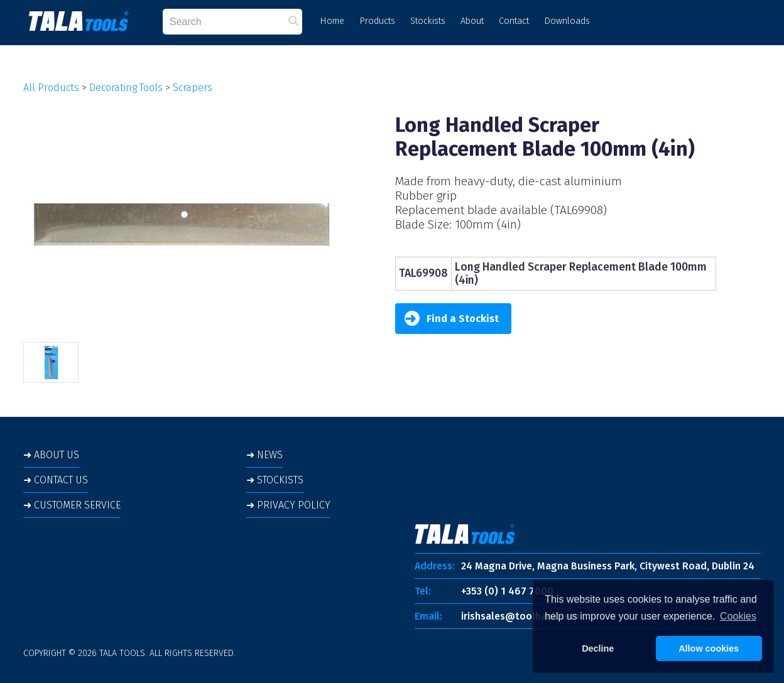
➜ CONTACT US (56, 480)
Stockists (428, 21)
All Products (51, 88)
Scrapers (193, 88)
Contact (514, 21)
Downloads (567, 21)
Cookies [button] (738, 616)
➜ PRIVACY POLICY (288, 505)
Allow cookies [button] (709, 648)
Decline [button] (598, 648)
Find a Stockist (452, 319)
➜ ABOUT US (51, 455)
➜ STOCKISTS (275, 480)
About (472, 21)
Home (332, 21)
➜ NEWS (264, 455)
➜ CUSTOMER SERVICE (72, 505)
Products (377, 21)
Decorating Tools (126, 88)
